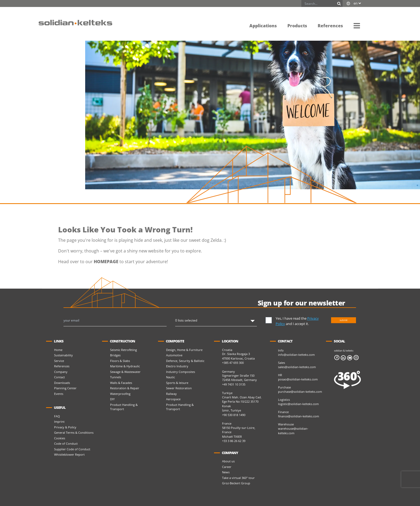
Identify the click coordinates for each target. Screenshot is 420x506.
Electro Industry (177, 366)
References (62, 366)
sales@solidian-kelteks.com (297, 367)
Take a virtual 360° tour (238, 478)
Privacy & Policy (65, 427)
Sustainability (63, 355)
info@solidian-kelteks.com (296, 355)
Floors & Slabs (120, 361)
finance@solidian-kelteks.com (299, 416)
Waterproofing (120, 394)
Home (58, 350)
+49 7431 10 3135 (234, 384)
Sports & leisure (177, 383)
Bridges (115, 355)
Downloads (62, 383)
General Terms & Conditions (74, 433)
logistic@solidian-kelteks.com (298, 404)
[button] (357, 25)
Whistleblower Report (69, 454)
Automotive (174, 355)
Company (61, 372)
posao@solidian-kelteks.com (298, 379)
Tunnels (116, 377)
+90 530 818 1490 (234, 415)
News (226, 472)
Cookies (60, 438)
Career (227, 467)
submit (344, 320)
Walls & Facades (121, 383)
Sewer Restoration (179, 388)
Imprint (59, 422)
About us (228, 461)
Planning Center (65, 388)
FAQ (57, 416)
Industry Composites (181, 372)
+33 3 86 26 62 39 (234, 441)
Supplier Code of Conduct (72, 449)
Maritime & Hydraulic (125, 366)
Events (59, 394)
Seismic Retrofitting (123, 350)
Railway (171, 394)
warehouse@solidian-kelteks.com (293, 431)
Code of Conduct (66, 443)
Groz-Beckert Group (236, 483)
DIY (112, 399)
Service (59, 361)
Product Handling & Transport (124, 407)
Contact (59, 377)
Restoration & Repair (125, 388)
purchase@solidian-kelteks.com (300, 392)
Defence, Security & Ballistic (185, 361)
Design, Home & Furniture (184, 350)
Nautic (170, 377)
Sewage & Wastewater (125, 372)
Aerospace (173, 399)
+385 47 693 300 (233, 363)
